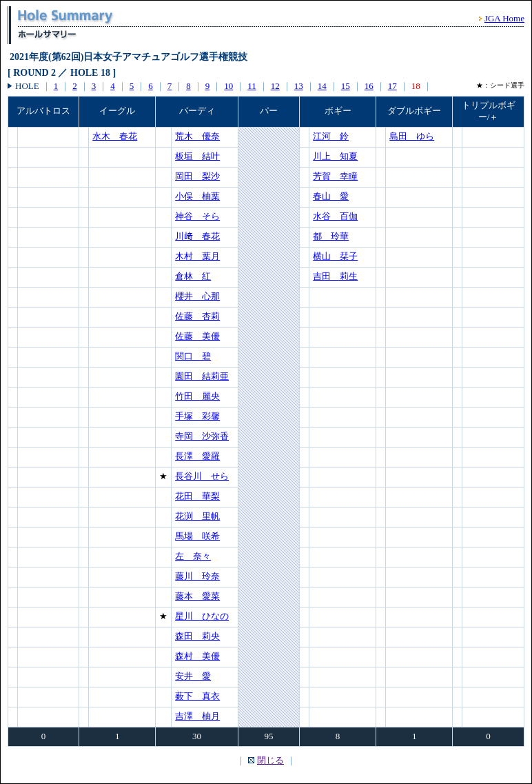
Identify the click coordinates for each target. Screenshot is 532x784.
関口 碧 (193, 356)
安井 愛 (193, 676)
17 (392, 86)
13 (299, 86)
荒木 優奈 (197, 136)
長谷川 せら (202, 476)
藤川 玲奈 (197, 576)
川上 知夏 (335, 156)
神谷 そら (197, 216)
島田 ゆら (412, 136)
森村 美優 (197, 656)
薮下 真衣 (197, 696)
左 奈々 (193, 556)
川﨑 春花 (197, 236)
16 (369, 86)
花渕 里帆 (197, 516)
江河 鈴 (331, 136)
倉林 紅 (193, 276)
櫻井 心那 (197, 296)
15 (346, 86)
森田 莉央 (197, 636)
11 (252, 86)
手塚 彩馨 (197, 416)
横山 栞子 (335, 256)
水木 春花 (115, 136)
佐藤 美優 (197, 336)
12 (275, 86)
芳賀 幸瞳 (335, 176)
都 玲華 (331, 236)
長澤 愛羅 (197, 456)
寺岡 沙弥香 (202, 436)
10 (228, 86)
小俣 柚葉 (197, 196)
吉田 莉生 (335, 276)
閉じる (270, 760)
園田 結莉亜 (202, 376)
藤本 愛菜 (197, 596)
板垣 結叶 (197, 156)
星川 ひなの (202, 616)
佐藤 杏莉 (197, 316)
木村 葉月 (197, 256)
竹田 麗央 (197, 396)
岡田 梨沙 (197, 176)
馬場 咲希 (197, 536)
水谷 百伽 (335, 216)
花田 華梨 (197, 496)
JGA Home (504, 18)
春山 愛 (331, 196)
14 (322, 86)
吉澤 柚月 (197, 716)
